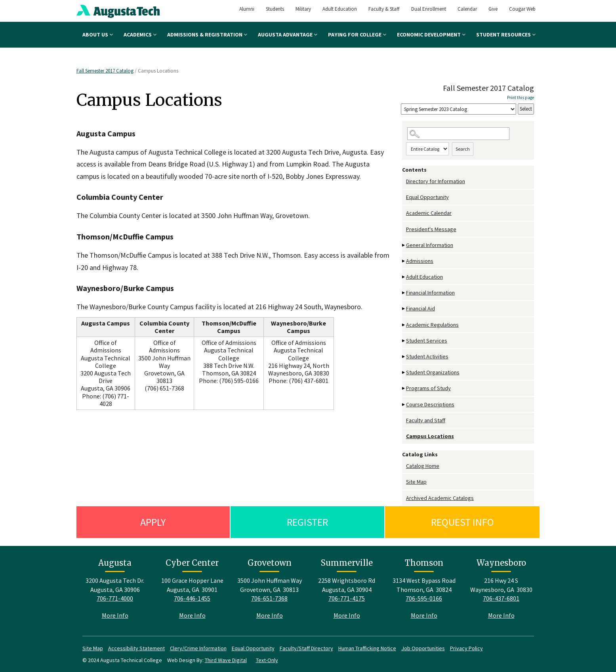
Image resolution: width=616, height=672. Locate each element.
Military (303, 9)
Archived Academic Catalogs (440, 498)
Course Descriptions (430, 404)
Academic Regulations (432, 325)
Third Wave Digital (226, 660)
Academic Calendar (429, 213)
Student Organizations (433, 372)
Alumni (247, 9)
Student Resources (506, 34)
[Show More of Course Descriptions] (404, 405)
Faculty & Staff (384, 9)
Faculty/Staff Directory (306, 648)
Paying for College (357, 34)
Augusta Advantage (288, 34)
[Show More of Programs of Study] (404, 388)
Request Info (462, 522)
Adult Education (340, 9)
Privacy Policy (466, 648)
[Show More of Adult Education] (404, 277)
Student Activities (427, 356)
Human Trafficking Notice (367, 648)
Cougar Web (522, 9)
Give (493, 9)
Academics (140, 34)
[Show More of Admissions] (404, 261)
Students (275, 9)
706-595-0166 (424, 598)
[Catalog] (459, 109)
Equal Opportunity (427, 197)
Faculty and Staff (426, 420)
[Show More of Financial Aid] (404, 309)
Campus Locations (430, 436)
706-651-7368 (269, 598)
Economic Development (431, 34)
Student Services (427, 341)
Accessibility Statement (136, 648)
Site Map (416, 482)
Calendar (467, 9)
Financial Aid (421, 308)
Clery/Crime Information (198, 648)
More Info (115, 615)
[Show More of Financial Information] (404, 293)
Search (463, 149)
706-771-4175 (347, 598)
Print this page (521, 98)
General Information (430, 245)
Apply (153, 522)
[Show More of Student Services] (404, 341)
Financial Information (430, 293)
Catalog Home (423, 466)
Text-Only (267, 660)
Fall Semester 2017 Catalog (105, 71)
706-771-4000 (115, 598)
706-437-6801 (501, 598)
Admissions (420, 261)
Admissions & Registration (207, 34)
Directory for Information (436, 181)
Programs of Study (428, 388)
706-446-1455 (192, 598)
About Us (98, 34)
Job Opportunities (423, 648)
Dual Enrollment (429, 9)
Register (307, 522)
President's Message (431, 229)
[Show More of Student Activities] (404, 357)
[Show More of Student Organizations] (404, 372)
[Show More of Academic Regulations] (404, 325)
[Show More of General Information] (404, 245)
